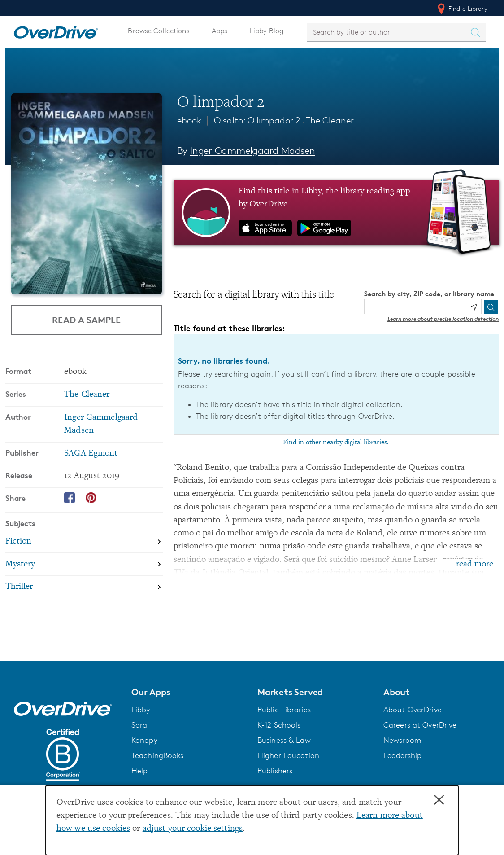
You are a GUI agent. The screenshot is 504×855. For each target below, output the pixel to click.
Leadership (402, 755)
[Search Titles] (478, 32)
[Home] (56, 31)
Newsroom (402, 740)
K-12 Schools (279, 725)
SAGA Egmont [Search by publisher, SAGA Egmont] (91, 454)
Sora (139, 725)
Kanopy (144, 740)
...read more (471, 564)
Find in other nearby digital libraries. (336, 443)
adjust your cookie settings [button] (193, 829)
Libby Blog (267, 31)
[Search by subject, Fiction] (84, 542)
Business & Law (284, 740)
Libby (141, 710)
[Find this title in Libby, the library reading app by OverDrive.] (336, 212)
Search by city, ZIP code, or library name (429, 294)
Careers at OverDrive (420, 725)
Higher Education (288, 755)
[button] (189, 692)
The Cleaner (330, 120)
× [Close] (439, 800)
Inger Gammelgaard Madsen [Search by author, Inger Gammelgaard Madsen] (253, 151)
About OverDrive (413, 710)
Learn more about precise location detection (443, 319)
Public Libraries (284, 710)
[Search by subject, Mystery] (84, 565)
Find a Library (462, 9)
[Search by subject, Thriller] (84, 587)
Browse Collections (159, 31)
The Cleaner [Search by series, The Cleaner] (87, 395)
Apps (220, 31)
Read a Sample (86, 319)
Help (140, 771)
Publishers (275, 771)
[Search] (491, 307)
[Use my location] (474, 307)
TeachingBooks (158, 755)
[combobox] (388, 32)
